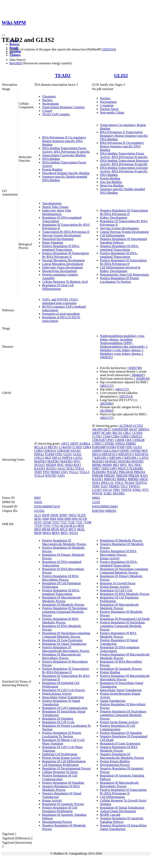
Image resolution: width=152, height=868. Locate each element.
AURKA (85, 443)
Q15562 (39, 511)
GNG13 (39, 458)
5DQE (54, 515)
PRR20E (134, 476)
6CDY (82, 515)
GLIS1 (68, 454)
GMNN (97, 451)
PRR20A (139, 472)
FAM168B (99, 447)
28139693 (106, 411)
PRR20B (98, 476)
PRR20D (122, 476)
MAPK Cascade (110, 815)
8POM (46, 529)
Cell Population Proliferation (60, 765)
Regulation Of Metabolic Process (63, 605)
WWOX (97, 493)
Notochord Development (58, 239)
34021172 (106, 386)
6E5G (38, 519)
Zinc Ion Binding (111, 182)
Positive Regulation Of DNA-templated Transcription (61, 248)
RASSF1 (40, 468)
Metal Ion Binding (112, 185)
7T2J (64, 522)
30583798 (135, 368)
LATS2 (78, 458)
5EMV (63, 515)
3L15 (38, 515)
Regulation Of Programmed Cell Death (125, 619)
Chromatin (49, 96)
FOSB (121, 447)
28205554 (109, 49)
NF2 (131, 465)
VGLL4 (39, 476)
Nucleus (47, 100)
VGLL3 (84, 472)
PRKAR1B (126, 472)
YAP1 (61, 476)
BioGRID (16, 63)
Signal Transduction (113, 701)
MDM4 (107, 465)
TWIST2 (134, 486)
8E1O (73, 526)
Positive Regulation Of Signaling (63, 783)
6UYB (83, 519)
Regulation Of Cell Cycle (58, 722)
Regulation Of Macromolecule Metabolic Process (62, 599)
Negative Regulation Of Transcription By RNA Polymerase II (124, 212)
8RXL (81, 529)
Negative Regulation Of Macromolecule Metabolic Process (122, 756)
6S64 (53, 519)
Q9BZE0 (110, 511)
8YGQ (74, 533)
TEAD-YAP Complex (56, 114)
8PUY (72, 529)
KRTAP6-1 (102, 458)
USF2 (64, 472)
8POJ (38, 529)
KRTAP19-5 (126, 454)
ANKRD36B (120, 429)
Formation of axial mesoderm (61, 314)
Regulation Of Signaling (58, 719)
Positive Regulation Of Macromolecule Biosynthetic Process (66, 649)
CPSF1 (110, 440)
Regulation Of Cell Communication (65, 708)
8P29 (81, 526)
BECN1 (53, 447)
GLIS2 (121, 75)
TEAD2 (63, 75)
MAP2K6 (124, 461)
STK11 (80, 468)
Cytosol (47, 111)
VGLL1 (74, 472)
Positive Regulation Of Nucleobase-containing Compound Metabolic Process (65, 612)
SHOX (144, 479)
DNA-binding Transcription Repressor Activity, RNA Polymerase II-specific (124, 162)
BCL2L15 (41, 447)
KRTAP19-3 (110, 454)
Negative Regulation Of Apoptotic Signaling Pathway (122, 820)
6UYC (38, 522)
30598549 (142, 379)
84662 (96, 498)
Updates (15, 55)
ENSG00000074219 (47, 506)
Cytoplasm (107, 105)
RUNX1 (52, 468)
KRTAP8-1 (131, 458)
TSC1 (124, 486)
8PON (55, 529)
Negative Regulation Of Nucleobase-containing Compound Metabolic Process (123, 715)
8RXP (38, 533)
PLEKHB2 (99, 472)
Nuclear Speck (109, 109)
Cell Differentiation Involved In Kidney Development (120, 269)
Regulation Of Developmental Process (66, 768)
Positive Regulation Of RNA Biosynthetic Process (60, 578)
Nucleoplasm (50, 104)
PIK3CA (123, 468)
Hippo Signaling (53, 242)
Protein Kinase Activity (57, 694)
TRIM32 (114, 486)
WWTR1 (51, 476)
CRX (128, 440)
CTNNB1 (108, 443)
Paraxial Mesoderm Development (63, 260)
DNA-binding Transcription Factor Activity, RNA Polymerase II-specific (66, 150)
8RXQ (47, 533)
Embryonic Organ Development (62, 267)
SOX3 (70, 468)
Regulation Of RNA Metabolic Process (125, 594)
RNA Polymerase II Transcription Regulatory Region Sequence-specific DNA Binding (124, 136)
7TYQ (47, 526)
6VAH (47, 522)
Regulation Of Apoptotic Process (63, 804)
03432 (38, 502)
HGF (48, 458)
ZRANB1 (119, 493)
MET (116, 465)
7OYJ (56, 522)
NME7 (96, 468)
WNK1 (137, 490)
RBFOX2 (110, 479)
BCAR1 (106, 433)
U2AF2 (97, 490)
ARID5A (143, 429)
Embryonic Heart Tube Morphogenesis (57, 212)
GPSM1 (125, 451)
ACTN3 (138, 426)
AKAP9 (97, 429)
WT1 (146, 490)
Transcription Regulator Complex (63, 107)
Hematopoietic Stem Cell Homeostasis (124, 275)
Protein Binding (52, 169)
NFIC (60, 465)
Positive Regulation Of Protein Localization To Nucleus (119, 280)
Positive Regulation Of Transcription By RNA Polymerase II (66, 255)
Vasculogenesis (52, 203)
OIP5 (114, 468)
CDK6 (38, 451)
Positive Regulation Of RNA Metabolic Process (60, 621)
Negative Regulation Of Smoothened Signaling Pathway (123, 241)
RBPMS (133, 479)
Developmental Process (57, 822)
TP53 (46, 472)
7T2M (87, 522)
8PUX (64, 529)
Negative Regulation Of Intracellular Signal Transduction (123, 827)
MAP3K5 (66, 461)
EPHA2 (39, 454)
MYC (77, 461)
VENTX (126, 490)
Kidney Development (114, 218)
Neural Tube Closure (55, 207)
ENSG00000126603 (105, 506)
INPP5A (67, 458)
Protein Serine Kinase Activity (61, 758)
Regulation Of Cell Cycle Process (64, 690)
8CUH (64, 526)
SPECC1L (107, 483)
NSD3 (69, 465)
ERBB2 (131, 443)
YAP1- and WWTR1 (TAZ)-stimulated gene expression (60, 301)
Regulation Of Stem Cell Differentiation (58, 287)
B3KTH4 (98, 511)
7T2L (79, 522)
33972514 (125, 396)
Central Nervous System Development (124, 232)
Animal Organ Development (118, 811)
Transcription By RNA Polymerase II (66, 232)
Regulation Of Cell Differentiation (64, 761)
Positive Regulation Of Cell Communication (60, 777)
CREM (120, 440)
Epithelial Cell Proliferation (60, 754)
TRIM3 (55, 472)
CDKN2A (50, 451)
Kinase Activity (52, 800)
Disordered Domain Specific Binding (66, 173)
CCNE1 (97, 436)
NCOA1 (39, 465)
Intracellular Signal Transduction (63, 697)
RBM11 (122, 479)
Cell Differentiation (112, 235)
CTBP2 (97, 443)
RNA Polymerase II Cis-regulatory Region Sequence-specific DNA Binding (64, 141)
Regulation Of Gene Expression (62, 640)
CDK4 (87, 447)
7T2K (71, 522)
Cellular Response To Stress (60, 772)
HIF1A (57, 458)
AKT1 (65, 443)
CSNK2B (138, 440)
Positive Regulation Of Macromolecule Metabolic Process (64, 542)
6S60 (46, 519)
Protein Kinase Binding (115, 761)
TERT (38, 472)
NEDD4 (51, 465)
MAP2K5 (53, 461)
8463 (37, 498)
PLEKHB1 (136, 468)
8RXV (56, 533)
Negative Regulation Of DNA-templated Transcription (119, 248)
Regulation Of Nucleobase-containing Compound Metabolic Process (66, 635)
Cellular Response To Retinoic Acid (65, 282)
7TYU (55, 526)
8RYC (65, 533)
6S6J (75, 519)
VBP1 (116, 490)
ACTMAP (126, 426)
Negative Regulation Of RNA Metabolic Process (61, 788)
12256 (96, 502)
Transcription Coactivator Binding (64, 155)
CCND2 (77, 447)
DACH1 (76, 451)
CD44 (107, 436)
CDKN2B (63, 451)
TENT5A (141, 483)
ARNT (74, 443)
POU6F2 (112, 472)
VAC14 (107, 490)
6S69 (68, 519)
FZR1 (59, 454)
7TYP (38, 526)
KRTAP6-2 (117, 458)
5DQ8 (46, 515)
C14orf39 (65, 447)
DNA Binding (51, 159)
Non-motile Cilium (112, 112)
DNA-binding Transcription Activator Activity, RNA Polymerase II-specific (124, 169)
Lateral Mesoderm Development (63, 264)
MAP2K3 (40, 461)
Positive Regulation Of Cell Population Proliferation (60, 809)
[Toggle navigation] (3, 35)
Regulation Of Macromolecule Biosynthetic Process (62, 656)
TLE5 (104, 486)
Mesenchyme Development (60, 271)
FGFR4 (50, 454)
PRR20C (110, 476)
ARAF (133, 429)
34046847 (138, 375)
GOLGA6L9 (111, 451)
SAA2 (62, 468)
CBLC (127, 433)
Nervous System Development (62, 235)
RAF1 (77, 465)
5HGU (73, 515)
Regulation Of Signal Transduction (64, 644)
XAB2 (107, 493)
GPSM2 (136, 451)
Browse (14, 44)
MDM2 (97, 465)
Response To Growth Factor (118, 583)
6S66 (60, 519)
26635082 (106, 404)
